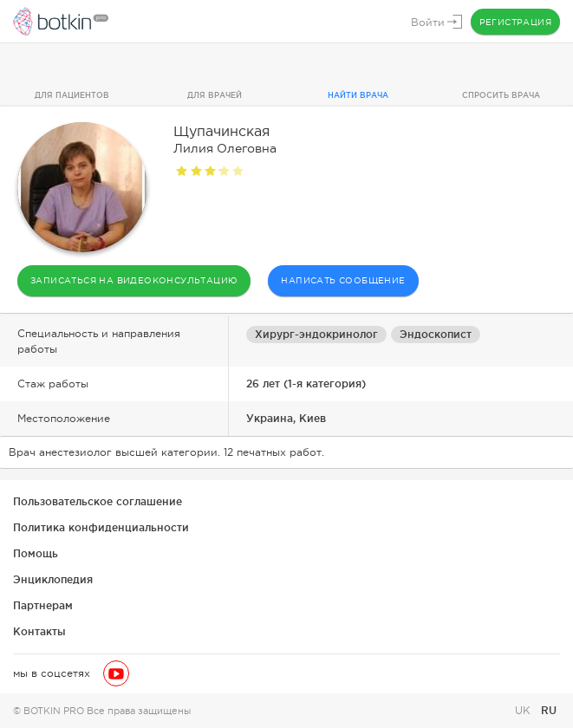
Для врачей (215, 95)
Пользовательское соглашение (98, 501)
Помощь (36, 553)
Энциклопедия (53, 579)
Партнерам (43, 605)
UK (524, 711)
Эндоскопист (436, 334)
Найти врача (358, 95)
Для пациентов (72, 95)
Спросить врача (501, 95)
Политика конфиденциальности (101, 527)
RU (549, 710)
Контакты (39, 631)
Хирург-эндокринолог (316, 334)
